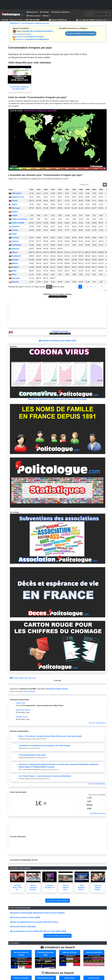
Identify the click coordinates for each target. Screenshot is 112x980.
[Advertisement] (56, 5)
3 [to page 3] (87, 287)
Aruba (13, 234)
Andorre (14, 212)
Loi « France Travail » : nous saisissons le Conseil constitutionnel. (45, 776)
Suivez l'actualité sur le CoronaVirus (81, 33)
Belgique (14, 267)
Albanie (13, 201)
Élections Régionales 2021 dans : (23, 678)
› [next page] (105, 287)
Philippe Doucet (22, 717)
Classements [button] (32, 12)
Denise (51, 689)
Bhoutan (14, 282)
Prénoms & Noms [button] (33, 16)
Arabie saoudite (17, 223)
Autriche (14, 241)
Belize (13, 271)
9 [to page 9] (102, 287)
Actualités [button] (44, 12)
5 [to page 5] (94, 287)
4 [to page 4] (91, 287)
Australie (14, 238)
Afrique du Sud (16, 197)
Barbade (14, 260)
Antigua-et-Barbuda (18, 219)
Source (105, 291)
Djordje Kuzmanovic (23, 710)
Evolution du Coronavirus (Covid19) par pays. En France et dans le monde (58, 374)
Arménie (14, 230)
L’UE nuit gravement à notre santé (32, 755)
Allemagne (15, 208)
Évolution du (30, 37)
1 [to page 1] (80, 287)
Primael (58, 689)
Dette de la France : (24, 20)
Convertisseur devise (97, 813)
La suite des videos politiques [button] (58, 901)
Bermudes (14, 278)
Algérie (13, 204)
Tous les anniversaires (97, 723)
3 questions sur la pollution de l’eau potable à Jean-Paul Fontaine (45, 746)
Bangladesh (15, 256)
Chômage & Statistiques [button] (61, 12)
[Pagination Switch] (105, 185)
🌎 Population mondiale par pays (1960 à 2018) (58, 341)
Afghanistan (15, 193)
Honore (33, 691)
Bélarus (13, 263)
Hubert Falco (21, 703)
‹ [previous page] (77, 287)
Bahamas (14, 249)
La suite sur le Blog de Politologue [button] (58, 936)
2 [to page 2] (84, 287)
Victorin (65, 689)
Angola (13, 215)
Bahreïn (13, 252)
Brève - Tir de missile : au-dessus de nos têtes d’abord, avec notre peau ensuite (50, 736)
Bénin (13, 274)
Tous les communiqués (97, 784)
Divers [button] (46, 16)
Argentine (14, 226)
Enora (28, 691)
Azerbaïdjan (15, 245)
